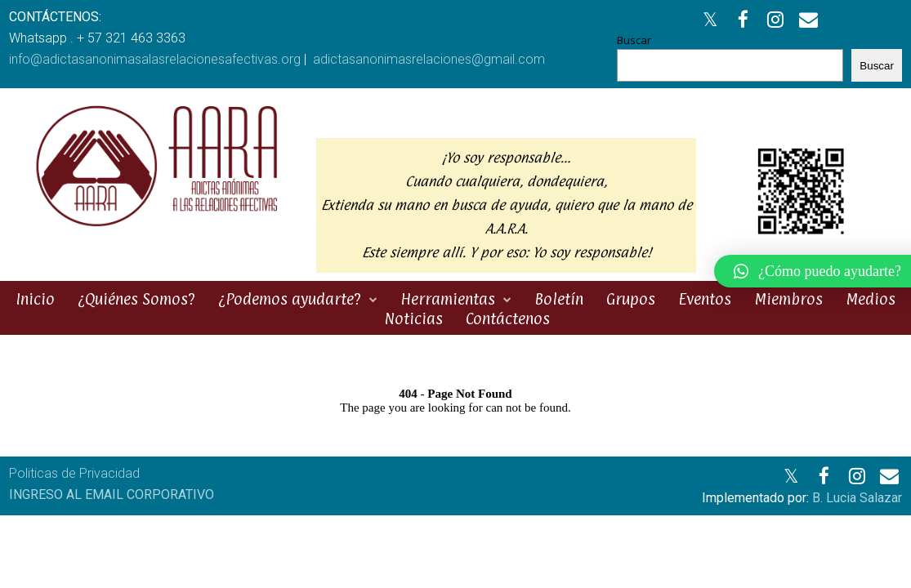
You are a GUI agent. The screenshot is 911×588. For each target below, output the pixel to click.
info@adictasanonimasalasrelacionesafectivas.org (155, 59)
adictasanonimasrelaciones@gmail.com (429, 59)
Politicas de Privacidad (74, 473)
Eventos (705, 299)
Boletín (559, 299)
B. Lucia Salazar (857, 498)
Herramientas (448, 299)
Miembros (788, 299)
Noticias (413, 318)
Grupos (631, 299)
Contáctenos (508, 318)
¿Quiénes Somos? (136, 299)
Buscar (634, 40)
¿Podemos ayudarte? (290, 299)
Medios (871, 299)
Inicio (35, 299)
